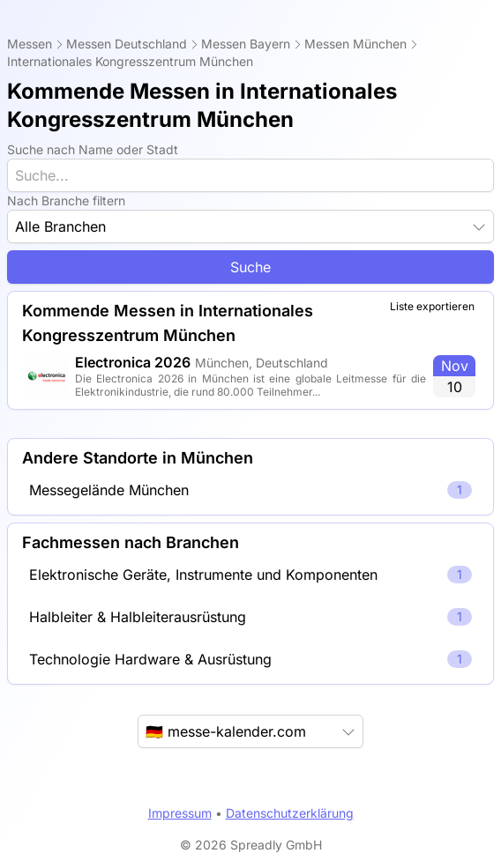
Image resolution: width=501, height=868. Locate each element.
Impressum (180, 813)
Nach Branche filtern (66, 200)
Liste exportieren (432, 306)
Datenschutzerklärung (290, 813)
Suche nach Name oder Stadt (93, 149)
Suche (250, 267)
